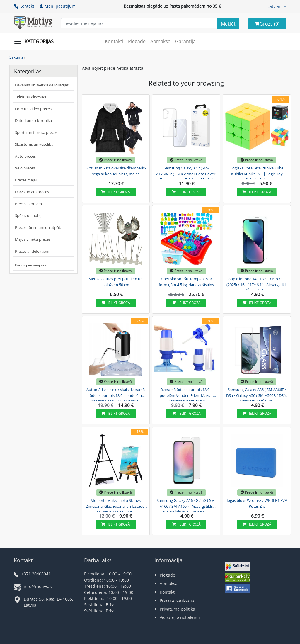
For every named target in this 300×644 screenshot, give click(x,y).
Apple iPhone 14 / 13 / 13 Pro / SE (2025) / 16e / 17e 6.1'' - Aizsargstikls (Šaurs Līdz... (257, 284)
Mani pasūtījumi (58, 6)
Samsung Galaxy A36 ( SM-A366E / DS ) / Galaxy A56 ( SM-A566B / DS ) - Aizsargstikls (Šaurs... (257, 395)
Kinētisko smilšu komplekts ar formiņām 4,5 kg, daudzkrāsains (186, 282)
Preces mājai (26, 180)
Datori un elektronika (33, 120)
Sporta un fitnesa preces (36, 132)
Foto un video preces (33, 109)
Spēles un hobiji (29, 215)
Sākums (16, 57)
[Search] (228, 24)
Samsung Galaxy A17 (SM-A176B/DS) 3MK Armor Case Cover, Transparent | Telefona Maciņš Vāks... (186, 173)
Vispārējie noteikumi (180, 617)
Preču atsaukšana (177, 600)
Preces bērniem (28, 204)
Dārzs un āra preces (32, 192)
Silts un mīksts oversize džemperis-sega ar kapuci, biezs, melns (116, 171)
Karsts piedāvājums (31, 265)
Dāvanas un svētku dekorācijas (42, 85)
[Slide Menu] (36, 41)
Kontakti (25, 6)
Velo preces (25, 168)
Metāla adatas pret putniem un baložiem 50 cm (116, 282)
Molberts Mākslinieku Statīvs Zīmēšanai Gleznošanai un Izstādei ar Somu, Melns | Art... (116, 505)
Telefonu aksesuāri (31, 97)
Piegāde (137, 41)
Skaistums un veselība (34, 144)
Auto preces (25, 156)
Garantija (185, 41)
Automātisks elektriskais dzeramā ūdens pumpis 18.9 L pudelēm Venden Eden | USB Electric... (116, 395)
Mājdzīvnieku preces (33, 239)
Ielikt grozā (116, 192)
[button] (277, 6)
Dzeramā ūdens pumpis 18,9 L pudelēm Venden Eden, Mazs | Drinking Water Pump (186, 395)
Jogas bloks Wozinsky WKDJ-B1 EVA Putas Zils (257, 503)
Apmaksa (160, 41)
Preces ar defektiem (32, 251)
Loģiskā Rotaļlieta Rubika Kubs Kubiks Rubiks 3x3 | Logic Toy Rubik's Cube (257, 173)
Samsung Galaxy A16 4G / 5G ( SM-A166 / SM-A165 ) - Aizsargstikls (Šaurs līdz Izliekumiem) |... (186, 505)
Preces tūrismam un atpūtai (39, 227)
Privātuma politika (177, 609)
